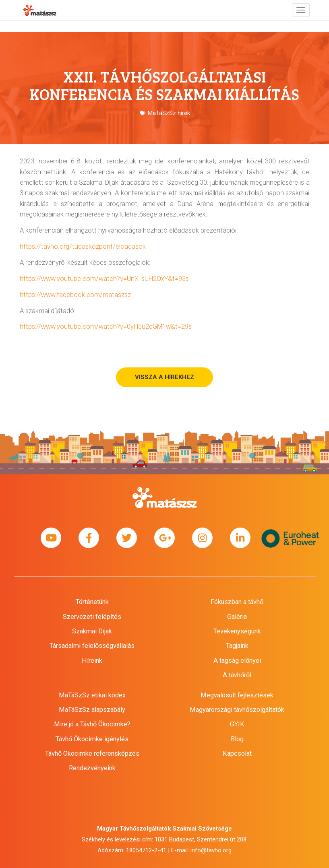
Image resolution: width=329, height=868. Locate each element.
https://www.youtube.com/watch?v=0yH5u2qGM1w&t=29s (106, 327)
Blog (237, 739)
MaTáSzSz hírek (169, 113)
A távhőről (237, 675)
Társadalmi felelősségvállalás (92, 646)
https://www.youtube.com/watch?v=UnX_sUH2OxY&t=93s (104, 279)
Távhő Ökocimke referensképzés (92, 754)
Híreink (92, 661)
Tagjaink (237, 646)
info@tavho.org (211, 850)
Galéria (237, 617)
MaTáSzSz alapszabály (92, 710)
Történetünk (92, 602)
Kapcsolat (237, 754)
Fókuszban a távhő (237, 602)
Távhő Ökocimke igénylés (92, 739)
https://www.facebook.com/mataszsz (75, 295)
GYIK (237, 724)
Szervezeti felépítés (92, 617)
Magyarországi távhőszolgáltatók (237, 710)
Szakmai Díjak (92, 631)
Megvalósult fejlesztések (237, 695)
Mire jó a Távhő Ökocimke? (92, 724)
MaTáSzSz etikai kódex (92, 695)
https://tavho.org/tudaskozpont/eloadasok (83, 246)
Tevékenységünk (237, 631)
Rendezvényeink (92, 768)
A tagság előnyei (237, 661)
